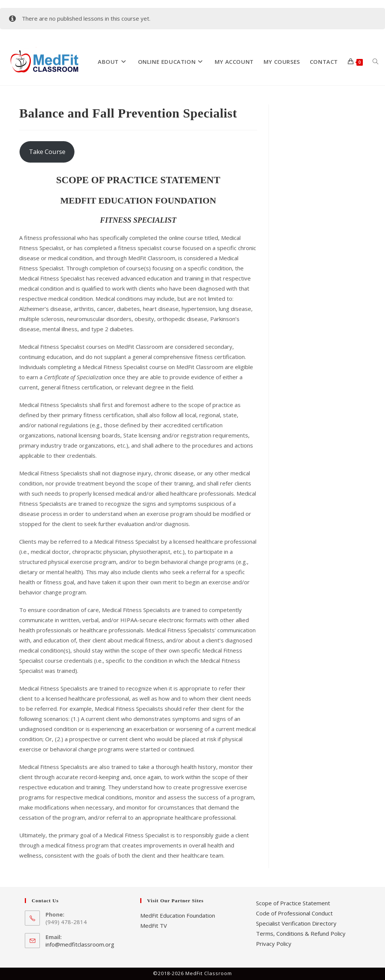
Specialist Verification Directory (296, 923)
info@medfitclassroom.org (80, 944)
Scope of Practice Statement (293, 903)
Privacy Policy (274, 944)
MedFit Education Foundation (178, 915)
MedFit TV (154, 926)
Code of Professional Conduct (294, 913)
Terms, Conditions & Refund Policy (301, 933)
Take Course (47, 152)
